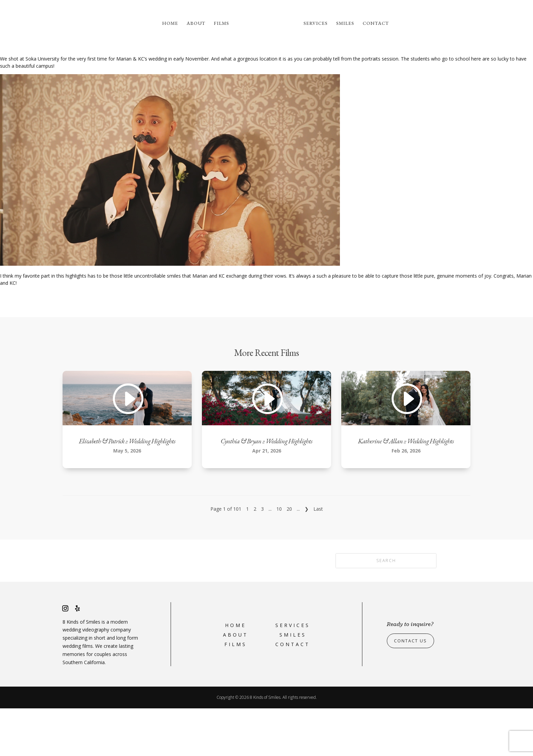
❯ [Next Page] (307, 556)
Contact (376, 23)
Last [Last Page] (318, 556)
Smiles (345, 23)
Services (316, 23)
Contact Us (412, 688)
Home (170, 23)
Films (221, 23)
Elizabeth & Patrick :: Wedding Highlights (127, 489)
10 (279, 556)
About (196, 23)
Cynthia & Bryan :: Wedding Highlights (266, 489)
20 (289, 556)
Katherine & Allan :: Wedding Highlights (406, 489)
